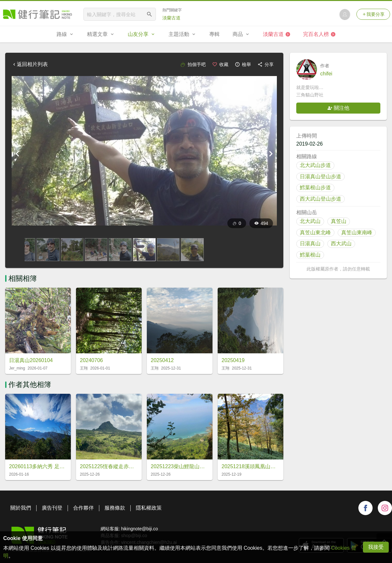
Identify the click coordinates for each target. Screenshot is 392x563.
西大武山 (341, 243)
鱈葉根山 (310, 255)
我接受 (376, 547)
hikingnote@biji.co (139, 529)
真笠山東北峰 (315, 232)
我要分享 (373, 14)
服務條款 (115, 508)
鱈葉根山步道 (315, 188)
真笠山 (339, 221)
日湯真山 (310, 243)
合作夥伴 (83, 508)
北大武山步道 (315, 165)
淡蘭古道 (171, 18)
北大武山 (310, 221)
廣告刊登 (52, 508)
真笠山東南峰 (357, 232)
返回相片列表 (30, 64)
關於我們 (21, 508)
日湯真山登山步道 (321, 177)
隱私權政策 (149, 508)
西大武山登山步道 (321, 199)
